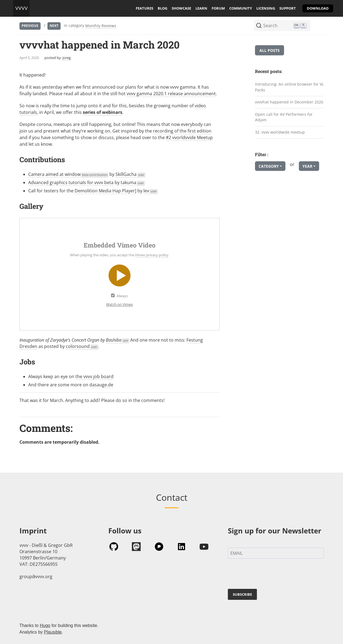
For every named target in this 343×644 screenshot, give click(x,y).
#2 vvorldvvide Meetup (189, 137)
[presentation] (270, 575)
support (288, 8)
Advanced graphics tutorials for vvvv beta (71, 182)
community (241, 8)
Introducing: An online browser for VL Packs (289, 87)
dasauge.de (101, 385)
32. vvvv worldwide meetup (280, 132)
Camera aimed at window (68, 174)
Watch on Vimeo (120, 304)
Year (307, 166)
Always (122, 296)
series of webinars (103, 112)
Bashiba (118, 340)
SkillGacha (130, 174)
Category (269, 166)
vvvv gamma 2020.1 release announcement (171, 94)
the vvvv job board (94, 376)
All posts (270, 50)
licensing (266, 8)
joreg (67, 58)
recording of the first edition (182, 131)
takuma (133, 182)
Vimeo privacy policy (152, 255)
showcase (181, 8)
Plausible (53, 632)
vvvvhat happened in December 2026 (289, 102)
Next (54, 26)
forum (218, 8)
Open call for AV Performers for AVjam (284, 117)
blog (162, 8)
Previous (30, 26)
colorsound (82, 346)
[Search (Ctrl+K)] (282, 26)
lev (151, 191)
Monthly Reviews (101, 26)
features (144, 8)
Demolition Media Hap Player (105, 191)
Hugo (45, 625)
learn (201, 8)
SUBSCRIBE (242, 594)
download (318, 8)
